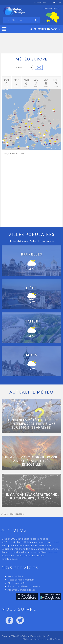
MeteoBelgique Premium (21, 580)
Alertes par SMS (16, 583)
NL (60, 2)
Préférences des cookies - (44, 639)
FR (54, 2)
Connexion (40, 2)
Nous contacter (16, 576)
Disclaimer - (28, 639)
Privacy (58, 639)
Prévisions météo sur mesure (24, 586)
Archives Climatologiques (22, 590)
